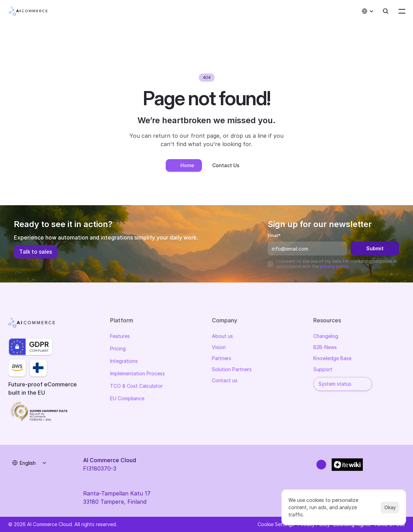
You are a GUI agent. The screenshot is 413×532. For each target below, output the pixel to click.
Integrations (124, 362)
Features (120, 337)
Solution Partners (232, 371)
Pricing (118, 350)
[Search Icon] (386, 11)
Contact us (225, 382)
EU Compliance (127, 400)
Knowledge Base (332, 359)
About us (222, 337)
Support (323, 371)
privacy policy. (335, 266)
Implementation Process (137, 375)
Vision (219, 348)
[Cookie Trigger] (276, 524)
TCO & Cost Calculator (136, 387)
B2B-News (325, 348)
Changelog (326, 337)
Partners (222, 359)
